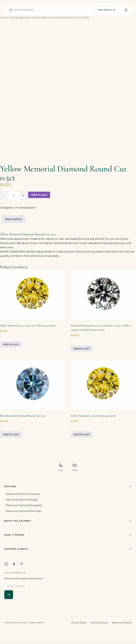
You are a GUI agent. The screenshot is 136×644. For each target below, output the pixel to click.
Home (4, 18)
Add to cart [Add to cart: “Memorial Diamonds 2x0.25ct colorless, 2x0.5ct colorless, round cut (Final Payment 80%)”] (82, 349)
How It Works (68, 535)
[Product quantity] (14, 196)
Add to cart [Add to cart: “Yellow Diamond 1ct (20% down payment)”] (82, 434)
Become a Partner (122, 623)
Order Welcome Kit (106, 10)
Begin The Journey (68, 521)
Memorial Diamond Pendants (24, 505)
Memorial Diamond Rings (22, 500)
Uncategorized (20, 18)
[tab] (13, 219)
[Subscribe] (9, 595)
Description (13, 219)
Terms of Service (99, 623)
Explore (68, 486)
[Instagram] (6, 564)
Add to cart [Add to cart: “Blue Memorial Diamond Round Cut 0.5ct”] (11, 434)
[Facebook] (14, 564)
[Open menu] (126, 10)
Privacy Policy (79, 623)
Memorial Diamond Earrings (23, 511)
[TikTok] (22, 564)
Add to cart (39, 195)
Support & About (68, 549)
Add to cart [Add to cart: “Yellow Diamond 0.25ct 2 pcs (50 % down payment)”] (11, 344)
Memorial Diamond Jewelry (23, 494)
